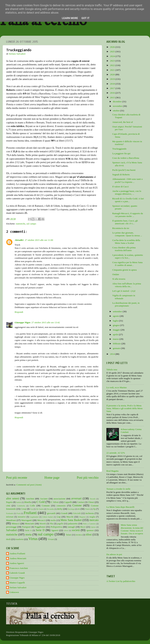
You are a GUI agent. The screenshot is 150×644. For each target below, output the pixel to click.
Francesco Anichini (19, 568)
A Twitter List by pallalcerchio (121, 581)
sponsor (90, 530)
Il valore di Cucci (121, 187)
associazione (59, 499)
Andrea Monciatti (18, 558)
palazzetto (73, 524)
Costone (77, 505)
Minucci (16, 524)
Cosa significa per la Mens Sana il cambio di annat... (127, 264)
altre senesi (13, 499)
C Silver (55, 502)
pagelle (60, 524)
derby (60, 509)
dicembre (118, 101)
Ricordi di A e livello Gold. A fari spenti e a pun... (128, 200)
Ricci (83, 527)
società (76, 530)
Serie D (40, 530)
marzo (116, 339)
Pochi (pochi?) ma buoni (124, 170)
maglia (92, 517)
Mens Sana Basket (71, 520)
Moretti (43, 524)
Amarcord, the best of (123, 122)
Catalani (81, 502)
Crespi (24, 509)
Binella (28, 502)
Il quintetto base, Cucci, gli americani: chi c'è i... (125, 222)
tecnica (79, 535)
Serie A (28, 530)
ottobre (117, 111)
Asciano (44, 499)
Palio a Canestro (89, 524)
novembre (118, 106)
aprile (116, 334)
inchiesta (90, 513)
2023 (113, 61)
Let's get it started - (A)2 (124, 291)
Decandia (50, 509)
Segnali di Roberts (121, 175)
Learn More (70, 18)
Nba (51, 524)
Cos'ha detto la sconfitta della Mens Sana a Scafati (126, 242)
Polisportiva (56, 527)
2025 (113, 51)
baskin (19, 502)
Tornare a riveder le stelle (118, 489)
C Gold (41, 502)
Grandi (64, 513)
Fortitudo (10, 513)
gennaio (117, 348)
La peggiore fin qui (121, 153)
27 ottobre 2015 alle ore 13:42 (46, 322)
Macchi (70, 517)
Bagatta (9, 502)
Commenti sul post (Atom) (29, 485)
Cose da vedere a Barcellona (126, 158)
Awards (93, 499)
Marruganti (27, 520)
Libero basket (48, 517)
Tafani (68, 535)
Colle (32, 506)
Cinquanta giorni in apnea (125, 270)
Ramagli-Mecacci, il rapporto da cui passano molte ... (128, 215)
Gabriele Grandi (17, 573)
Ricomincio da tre (121, 228)
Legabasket (34, 517)
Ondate (116, 274)
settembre (118, 311)
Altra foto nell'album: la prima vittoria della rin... (127, 285)
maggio (117, 330)
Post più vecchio (88, 478)
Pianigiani (26, 527)
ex (79, 509)
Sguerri (55, 530)
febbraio (117, 344)
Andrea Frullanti (17, 553)
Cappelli (68, 502)
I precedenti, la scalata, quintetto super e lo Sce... (128, 256)
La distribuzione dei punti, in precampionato (126, 304)
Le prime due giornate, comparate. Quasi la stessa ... (127, 234)
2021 (113, 70)
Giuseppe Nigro (22, 322)
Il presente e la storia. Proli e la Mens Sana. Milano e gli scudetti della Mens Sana (124, 408)
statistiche (21, 224)
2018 (113, 84)
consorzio (61, 506)
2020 (113, 74)
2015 (113, 97)
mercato (94, 520)
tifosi (89, 535)
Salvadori (12, 530)
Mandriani (11, 520)
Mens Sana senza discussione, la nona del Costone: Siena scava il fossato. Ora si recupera (132, 529)
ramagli (71, 527)
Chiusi (91, 502)
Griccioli (77, 513)
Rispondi (19, 312)
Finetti (88, 509)
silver (66, 530)
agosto (116, 316)
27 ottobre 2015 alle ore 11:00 (39, 240)
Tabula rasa (112, 369)
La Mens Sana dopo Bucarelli (120, 507)
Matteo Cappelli (17, 583)
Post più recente (17, 478)
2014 (113, 354)
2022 (113, 65)
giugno (116, 325)
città (8, 506)
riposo (93, 527)
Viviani (51, 539)
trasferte (20, 539)
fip (94, 509)
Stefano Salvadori (18, 587)
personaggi (11, 527)
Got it (85, 18)
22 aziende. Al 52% (116, 453)
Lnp (59, 517)
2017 (113, 88)
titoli (8, 539)
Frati (18, 513)
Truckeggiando (119, 149)
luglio (116, 321)
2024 (113, 56)
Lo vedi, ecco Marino (117, 387)
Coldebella (21, 506)
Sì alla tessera (119, 279)
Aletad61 (19, 240)
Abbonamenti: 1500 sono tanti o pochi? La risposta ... (127, 180)
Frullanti (30, 513)
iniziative (22, 517)
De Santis (40, 509)
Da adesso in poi (114, 554)
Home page (52, 478)
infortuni (10, 517)
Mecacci (41, 520)
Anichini (30, 499)
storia (28, 535)
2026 (113, 47)
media (53, 520)
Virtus (33, 539)
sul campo (31, 224)
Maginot (82, 517)
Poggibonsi (40, 527)
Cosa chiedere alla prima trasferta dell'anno (124, 249)
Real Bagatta (112, 471)
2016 (113, 93)
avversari (76, 499)
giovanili (51, 513)
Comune (46, 506)
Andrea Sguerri (17, 563)
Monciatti (30, 524)
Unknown (14, 592)
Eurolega (71, 509)
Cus (32, 509)
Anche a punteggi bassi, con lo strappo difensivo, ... (127, 192)
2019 (113, 79)
